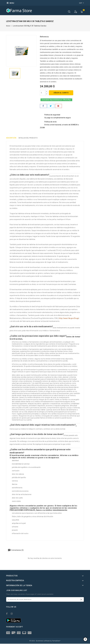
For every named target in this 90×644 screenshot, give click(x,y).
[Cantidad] (43, 93)
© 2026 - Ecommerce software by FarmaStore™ (45, 641)
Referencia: (44, 37)
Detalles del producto (29, 138)
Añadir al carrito (61, 93)
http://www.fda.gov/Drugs (69, 319)
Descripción (11, 138)
